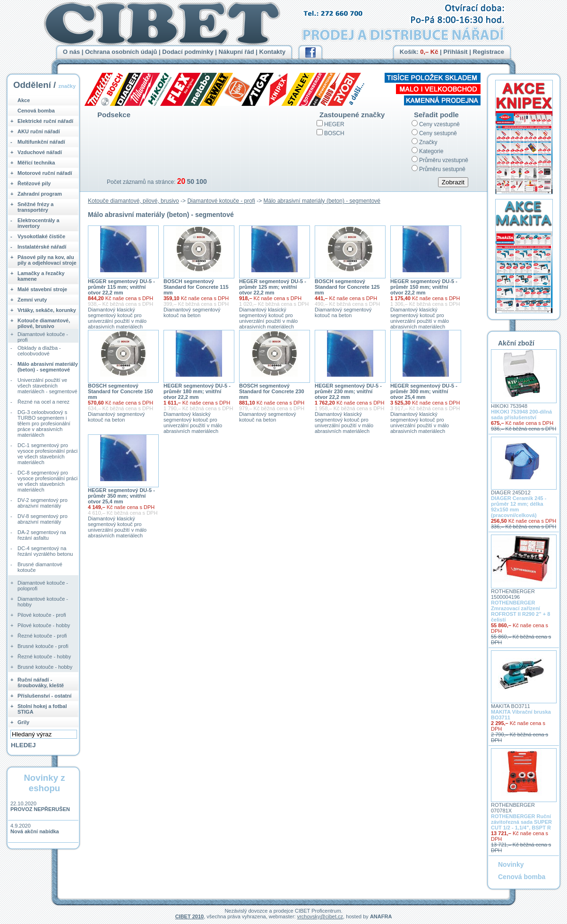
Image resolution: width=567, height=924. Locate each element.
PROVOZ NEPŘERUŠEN (40, 809)
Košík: (419, 52)
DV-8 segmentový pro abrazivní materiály (43, 519)
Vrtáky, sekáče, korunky (47, 310)
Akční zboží (516, 343)
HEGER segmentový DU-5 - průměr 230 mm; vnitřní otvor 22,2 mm (348, 391)
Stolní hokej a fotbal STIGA (42, 709)
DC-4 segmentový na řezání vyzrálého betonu (45, 551)
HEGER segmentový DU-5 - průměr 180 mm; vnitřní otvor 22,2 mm (197, 391)
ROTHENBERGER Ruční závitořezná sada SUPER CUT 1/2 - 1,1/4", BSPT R (521, 822)
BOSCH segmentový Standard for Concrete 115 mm (196, 287)
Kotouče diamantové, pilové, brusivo (133, 201)
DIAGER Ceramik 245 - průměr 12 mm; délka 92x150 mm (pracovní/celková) (519, 507)
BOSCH (334, 133)
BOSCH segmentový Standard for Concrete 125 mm (347, 287)
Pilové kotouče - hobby (44, 625)
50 (190, 181)
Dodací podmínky (188, 52)
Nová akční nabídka (35, 831)
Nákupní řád (236, 52)
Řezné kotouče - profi (42, 636)
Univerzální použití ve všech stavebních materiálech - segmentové (47, 386)
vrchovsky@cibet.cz (320, 916)
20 (181, 181)
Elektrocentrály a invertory (39, 223)
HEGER (334, 124)
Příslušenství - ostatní (44, 696)
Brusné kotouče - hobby (45, 667)
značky (67, 86)
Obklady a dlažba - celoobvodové (39, 351)
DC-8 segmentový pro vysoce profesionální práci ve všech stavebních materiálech (47, 481)
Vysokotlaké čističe (41, 236)
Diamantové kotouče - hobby (43, 602)
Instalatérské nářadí (42, 247)
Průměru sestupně (442, 169)
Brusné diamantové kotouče (40, 567)
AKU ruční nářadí (39, 131)
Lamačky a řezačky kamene (41, 276)
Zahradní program (40, 194)
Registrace (489, 52)
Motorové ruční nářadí (45, 173)
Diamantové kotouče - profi (221, 201)
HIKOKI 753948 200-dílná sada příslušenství (521, 415)
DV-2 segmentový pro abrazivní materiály (43, 503)
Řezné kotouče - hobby (44, 656)
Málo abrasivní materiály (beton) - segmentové (322, 201)
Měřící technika (36, 163)
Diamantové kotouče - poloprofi (43, 586)
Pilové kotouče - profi (42, 615)
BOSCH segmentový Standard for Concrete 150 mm (120, 391)
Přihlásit (455, 52)
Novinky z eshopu (44, 783)
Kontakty (273, 52)
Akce (24, 100)
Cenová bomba (36, 111)
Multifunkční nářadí (41, 142)
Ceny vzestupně (439, 124)
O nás (71, 52)
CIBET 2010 (190, 916)
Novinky (511, 864)
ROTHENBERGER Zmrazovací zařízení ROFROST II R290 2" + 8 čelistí (520, 611)
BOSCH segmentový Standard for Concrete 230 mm (272, 391)
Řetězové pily (34, 183)
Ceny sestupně (438, 133)
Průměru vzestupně (444, 160)
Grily (23, 722)
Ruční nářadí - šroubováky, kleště (41, 682)
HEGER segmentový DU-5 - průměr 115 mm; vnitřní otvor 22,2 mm (121, 287)
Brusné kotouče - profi (43, 646)
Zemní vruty (32, 300)
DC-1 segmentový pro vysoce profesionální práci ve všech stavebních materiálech (47, 454)
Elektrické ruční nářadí (45, 121)
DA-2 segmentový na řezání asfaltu (42, 535)
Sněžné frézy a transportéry (35, 207)
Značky (428, 142)
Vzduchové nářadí (40, 152)
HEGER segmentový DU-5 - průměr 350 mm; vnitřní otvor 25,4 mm (121, 496)
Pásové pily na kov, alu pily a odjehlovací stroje (47, 260)
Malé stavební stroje (42, 289)
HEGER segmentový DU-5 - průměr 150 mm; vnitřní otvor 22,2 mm (424, 287)
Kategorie (431, 151)
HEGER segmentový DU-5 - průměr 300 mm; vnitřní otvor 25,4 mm (424, 391)
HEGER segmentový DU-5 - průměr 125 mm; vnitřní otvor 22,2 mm (273, 287)
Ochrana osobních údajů (121, 52)
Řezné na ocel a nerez (43, 402)
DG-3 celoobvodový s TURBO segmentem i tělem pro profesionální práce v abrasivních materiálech (44, 423)
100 (201, 181)
